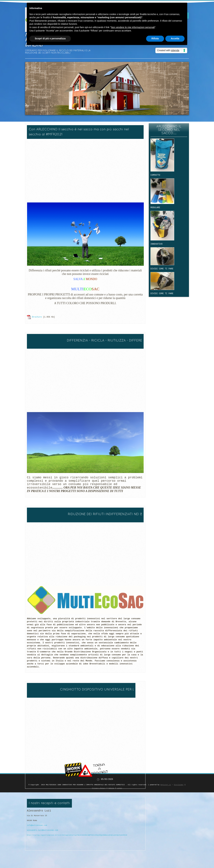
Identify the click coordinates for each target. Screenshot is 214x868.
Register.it (166, 785)
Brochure (37, 317)
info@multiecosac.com (37, 827)
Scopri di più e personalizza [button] (50, 38)
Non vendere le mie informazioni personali (133, 27)
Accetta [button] (175, 38)
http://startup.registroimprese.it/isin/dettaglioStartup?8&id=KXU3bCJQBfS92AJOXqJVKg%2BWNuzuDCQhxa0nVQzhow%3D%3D (77, 837)
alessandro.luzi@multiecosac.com (42, 832)
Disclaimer (179, 785)
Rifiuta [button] (155, 38)
